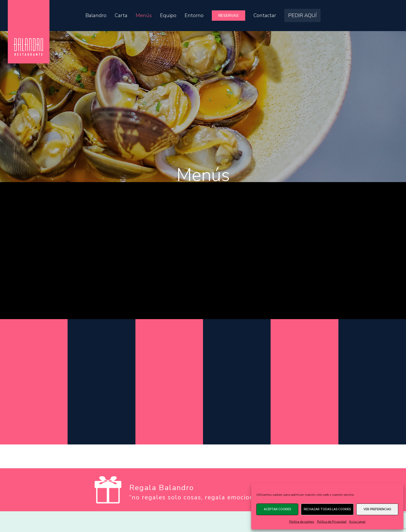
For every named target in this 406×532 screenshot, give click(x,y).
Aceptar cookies (277, 509)
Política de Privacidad (332, 522)
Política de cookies (302, 522)
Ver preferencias (377, 509)
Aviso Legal (357, 522)
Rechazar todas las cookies (327, 509)
